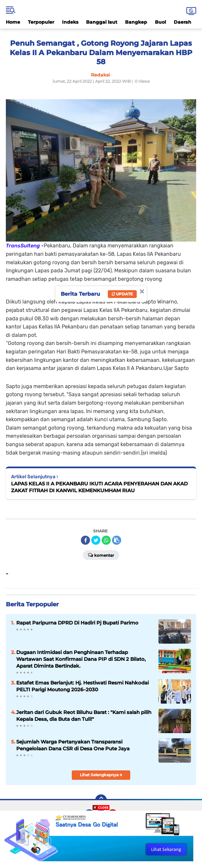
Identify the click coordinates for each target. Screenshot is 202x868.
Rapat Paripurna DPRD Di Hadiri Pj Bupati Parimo (77, 623)
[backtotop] (101, 800)
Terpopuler (41, 22)
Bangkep (136, 22)
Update (122, 294)
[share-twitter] (96, 540)
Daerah (183, 22)
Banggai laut (102, 22)
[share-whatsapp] (106, 540)
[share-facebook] (85, 540)
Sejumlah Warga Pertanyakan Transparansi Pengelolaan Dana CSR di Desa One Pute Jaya (73, 745)
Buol (160, 22)
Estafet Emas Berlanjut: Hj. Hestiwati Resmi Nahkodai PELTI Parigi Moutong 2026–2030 (82, 686)
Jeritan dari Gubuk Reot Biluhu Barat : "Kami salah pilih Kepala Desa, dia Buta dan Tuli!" (84, 716)
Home (13, 22)
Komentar (101, 555)
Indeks (70, 22)
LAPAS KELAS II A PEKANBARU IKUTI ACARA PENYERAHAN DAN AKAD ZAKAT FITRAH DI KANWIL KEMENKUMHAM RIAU (99, 487)
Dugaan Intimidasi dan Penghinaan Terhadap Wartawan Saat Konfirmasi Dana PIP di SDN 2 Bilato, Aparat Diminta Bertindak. (81, 659)
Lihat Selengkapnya (101, 775)
